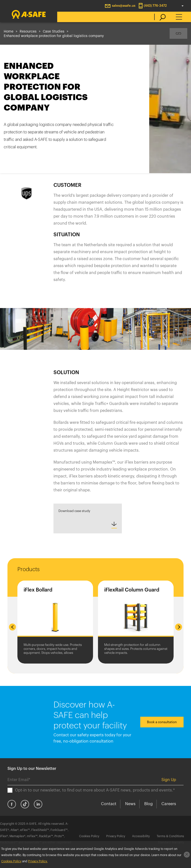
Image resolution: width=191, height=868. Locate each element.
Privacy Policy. (38, 861)
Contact (109, 804)
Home (9, 32)
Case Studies (54, 32)
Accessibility (141, 836)
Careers (169, 804)
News (130, 804)
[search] (160, 17)
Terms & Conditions (170, 836)
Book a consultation (162, 722)
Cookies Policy (89, 836)
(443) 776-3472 (155, 6)
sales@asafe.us (124, 6)
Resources (28, 32)
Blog (148, 804)
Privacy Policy (116, 836)
